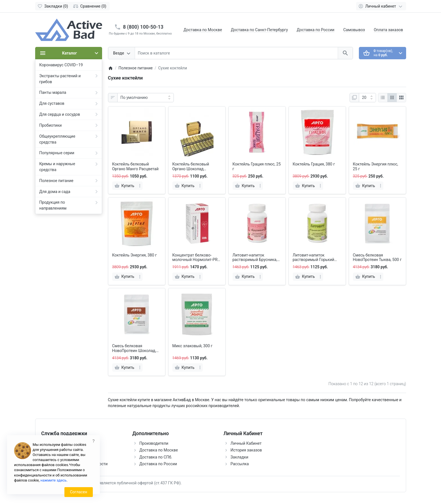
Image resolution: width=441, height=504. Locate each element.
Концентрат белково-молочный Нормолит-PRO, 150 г (197, 258)
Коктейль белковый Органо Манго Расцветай (135, 166)
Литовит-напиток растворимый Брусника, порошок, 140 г (255, 258)
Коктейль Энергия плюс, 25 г (376, 166)
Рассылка (240, 464)
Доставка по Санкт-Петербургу (259, 30)
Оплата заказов (388, 30)
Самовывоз (354, 30)
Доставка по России (316, 30)
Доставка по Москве (203, 30)
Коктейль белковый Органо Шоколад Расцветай (191, 167)
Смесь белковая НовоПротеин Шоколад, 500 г (134, 348)
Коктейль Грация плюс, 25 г (257, 166)
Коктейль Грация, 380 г (314, 164)
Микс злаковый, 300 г (193, 346)
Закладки (239, 457)
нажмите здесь (54, 480)
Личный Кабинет (246, 443)
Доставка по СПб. (156, 457)
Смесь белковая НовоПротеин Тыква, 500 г (377, 257)
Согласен (79, 492)
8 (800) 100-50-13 (143, 27)
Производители (154, 443)
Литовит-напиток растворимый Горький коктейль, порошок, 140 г (316, 258)
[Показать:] (367, 98)
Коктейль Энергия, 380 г (135, 255)
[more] (140, 186)
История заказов (246, 450)
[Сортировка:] (146, 98)
